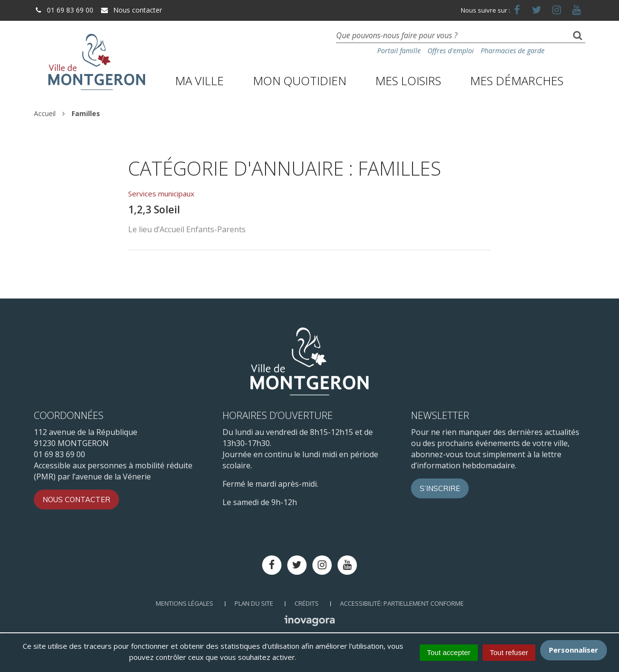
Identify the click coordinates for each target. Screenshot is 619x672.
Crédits (307, 603)
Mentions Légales (184, 603)
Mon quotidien (300, 81)
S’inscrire (440, 488)
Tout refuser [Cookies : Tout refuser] (509, 652)
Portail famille (399, 51)
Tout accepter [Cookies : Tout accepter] (449, 652)
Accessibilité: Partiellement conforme (402, 603)
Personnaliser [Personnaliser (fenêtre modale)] (574, 650)
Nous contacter (131, 10)
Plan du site (254, 603)
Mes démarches (517, 81)
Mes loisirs (408, 81)
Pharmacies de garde (513, 51)
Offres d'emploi (451, 51)
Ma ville (199, 81)
